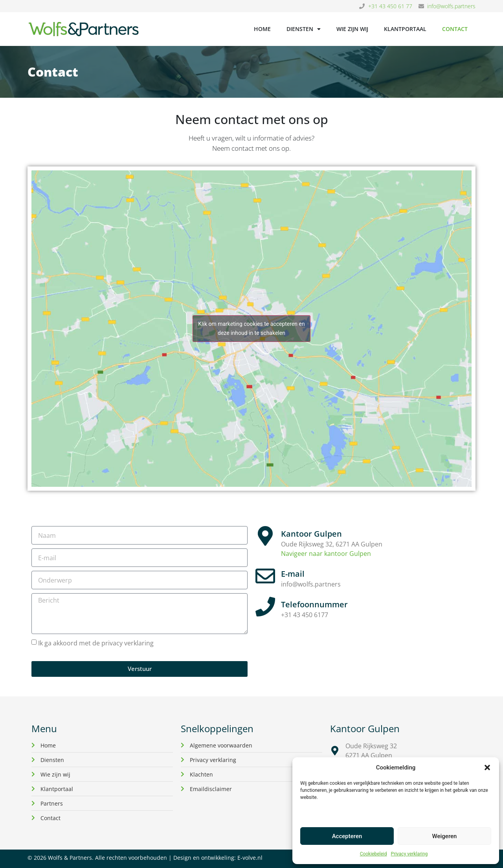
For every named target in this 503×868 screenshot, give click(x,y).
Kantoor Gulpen (311, 534)
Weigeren (445, 836)
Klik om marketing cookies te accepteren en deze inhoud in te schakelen (251, 328)
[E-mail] (265, 576)
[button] (487, 767)
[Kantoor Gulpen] (265, 536)
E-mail (293, 574)
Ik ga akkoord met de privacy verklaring (96, 643)
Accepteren (347, 836)
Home (262, 29)
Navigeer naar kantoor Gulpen (326, 554)
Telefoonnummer (314, 604)
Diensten (304, 29)
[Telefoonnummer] (265, 607)
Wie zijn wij (352, 29)
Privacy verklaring (409, 854)
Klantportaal (405, 29)
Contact (455, 29)
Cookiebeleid (374, 854)
